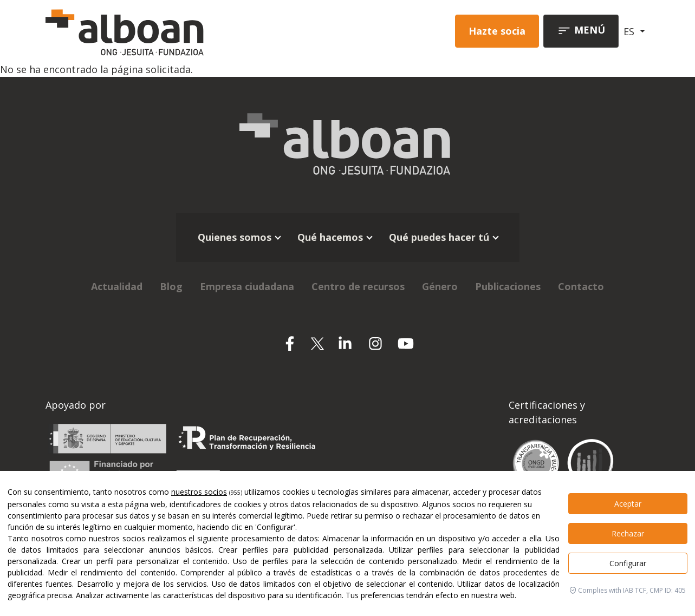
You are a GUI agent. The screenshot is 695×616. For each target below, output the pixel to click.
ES (630, 31)
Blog (171, 286)
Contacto (581, 286)
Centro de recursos (358, 286)
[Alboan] (162, 31)
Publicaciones (508, 286)
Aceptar (628, 504)
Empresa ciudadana (247, 286)
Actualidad (117, 286)
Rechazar (628, 533)
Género (440, 286)
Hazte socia (497, 31)
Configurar (628, 563)
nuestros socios (199, 492)
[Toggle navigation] (581, 31)
